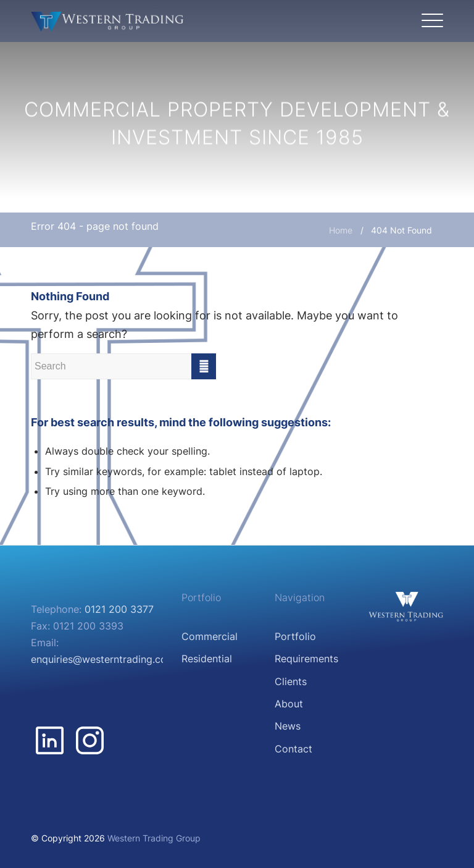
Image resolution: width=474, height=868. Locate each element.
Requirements (306, 659)
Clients (291, 681)
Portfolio (295, 636)
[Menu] (429, 21)
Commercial (210, 636)
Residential (207, 659)
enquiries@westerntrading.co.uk (106, 659)
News (288, 726)
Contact (293, 749)
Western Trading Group (154, 838)
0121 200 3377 (119, 609)
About (289, 704)
